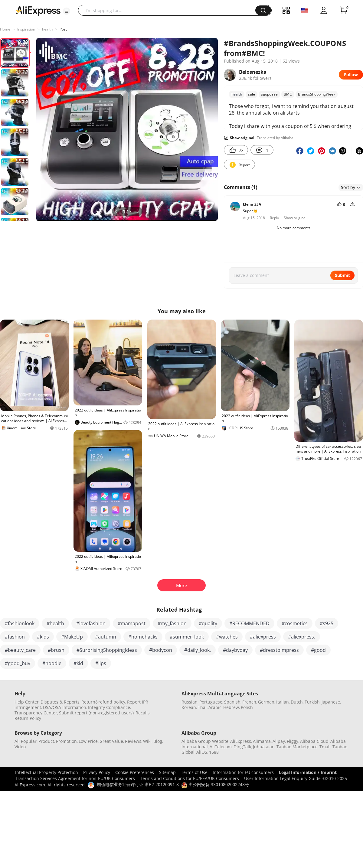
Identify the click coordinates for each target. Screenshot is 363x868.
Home (5, 29)
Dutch (297, 702)
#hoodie (52, 663)
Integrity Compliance (109, 707)
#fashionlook (20, 623)
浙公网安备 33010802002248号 (215, 784)
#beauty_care (20, 650)
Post (63, 29)
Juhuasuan (264, 747)
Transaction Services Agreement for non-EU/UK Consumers (75, 778)
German (266, 702)
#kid (78, 663)
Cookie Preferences (135, 772)
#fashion (15, 637)
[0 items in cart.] (344, 10)
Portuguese (211, 702)
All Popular (26, 741)
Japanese (331, 702)
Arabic (215, 707)
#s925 (327, 623)
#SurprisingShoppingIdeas (107, 650)
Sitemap (167, 772)
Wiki (147, 741)
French (249, 702)
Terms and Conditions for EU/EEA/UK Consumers (190, 778)
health (47, 29)
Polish (247, 707)
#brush (56, 650)
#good (318, 650)
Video (20, 747)
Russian (190, 702)
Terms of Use (194, 772)
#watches (227, 637)
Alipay (279, 741)
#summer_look (187, 637)
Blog (158, 741)
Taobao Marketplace (297, 747)
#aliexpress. (302, 637)
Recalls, (143, 713)
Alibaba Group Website (205, 741)
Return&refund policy (103, 702)
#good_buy (18, 663)
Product (46, 741)
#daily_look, (198, 650)
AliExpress (241, 741)
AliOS (202, 752)
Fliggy (293, 741)
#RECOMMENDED (249, 623)
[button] (67, 11)
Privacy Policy (97, 772)
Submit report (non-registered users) (96, 713)
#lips (101, 663)
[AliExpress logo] (38, 11)
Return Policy (28, 718)
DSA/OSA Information (65, 707)
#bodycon (161, 650)
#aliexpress (263, 637)
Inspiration (26, 29)
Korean (189, 707)
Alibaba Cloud (314, 741)
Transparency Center (36, 713)
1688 (214, 752)
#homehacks (143, 637)
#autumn (106, 637)
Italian (283, 702)
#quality (208, 623)
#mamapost (132, 623)
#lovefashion (91, 623)
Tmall (325, 747)
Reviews (133, 741)
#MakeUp (72, 637)
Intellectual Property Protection (47, 772)
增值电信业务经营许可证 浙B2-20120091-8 (138, 784)
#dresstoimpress (279, 650)
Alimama (262, 741)
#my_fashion (172, 623)
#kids (43, 637)
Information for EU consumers (243, 772)
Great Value (111, 741)
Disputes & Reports (60, 702)
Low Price (88, 741)
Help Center (27, 702)
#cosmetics (295, 623)
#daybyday (235, 650)
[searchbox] (169, 10)
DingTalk (242, 747)
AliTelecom (221, 747)
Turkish (312, 702)
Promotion (66, 741)
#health (55, 623)
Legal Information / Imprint (308, 772)
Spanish (232, 702)
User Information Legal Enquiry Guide (282, 778)
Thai (202, 707)
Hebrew (231, 707)
